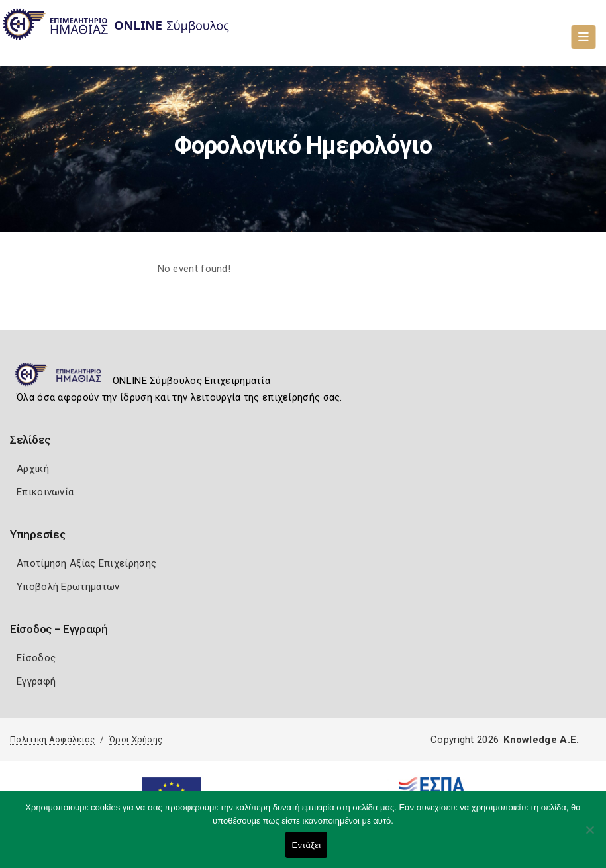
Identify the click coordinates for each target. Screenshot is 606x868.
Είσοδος (36, 658)
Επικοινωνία (45, 492)
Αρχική (33, 469)
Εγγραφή (36, 681)
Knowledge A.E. (541, 740)
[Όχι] (589, 836)
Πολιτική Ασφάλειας (52, 739)
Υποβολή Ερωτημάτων (68, 587)
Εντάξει (307, 845)
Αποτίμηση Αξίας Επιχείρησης (86, 563)
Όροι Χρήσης (136, 739)
